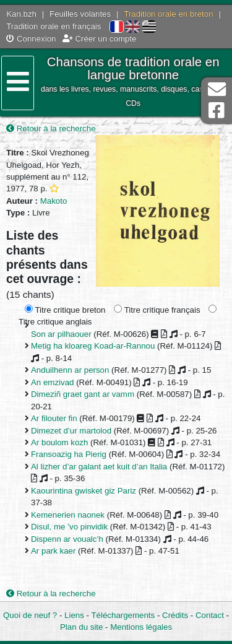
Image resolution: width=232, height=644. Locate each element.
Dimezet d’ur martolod (71, 431)
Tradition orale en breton (168, 14)
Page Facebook (217, 111)
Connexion (31, 39)
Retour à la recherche (51, 128)
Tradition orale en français (54, 26)
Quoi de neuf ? (30, 615)
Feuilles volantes (80, 14)
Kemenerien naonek (68, 515)
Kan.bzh (21, 14)
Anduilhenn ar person (70, 370)
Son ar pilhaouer (61, 334)
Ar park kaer (53, 551)
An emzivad (52, 382)
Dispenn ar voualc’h (67, 539)
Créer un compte (100, 39)
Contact (210, 615)
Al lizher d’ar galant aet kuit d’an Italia (99, 467)
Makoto (54, 201)
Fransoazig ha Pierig (69, 454)
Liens (74, 615)
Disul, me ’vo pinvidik (69, 527)
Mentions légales (141, 627)
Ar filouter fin (54, 418)
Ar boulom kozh (59, 442)
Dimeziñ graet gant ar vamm (83, 394)
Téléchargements (123, 615)
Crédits (175, 615)
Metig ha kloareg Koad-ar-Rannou (93, 346)
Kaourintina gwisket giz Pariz (84, 491)
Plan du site (81, 627)
